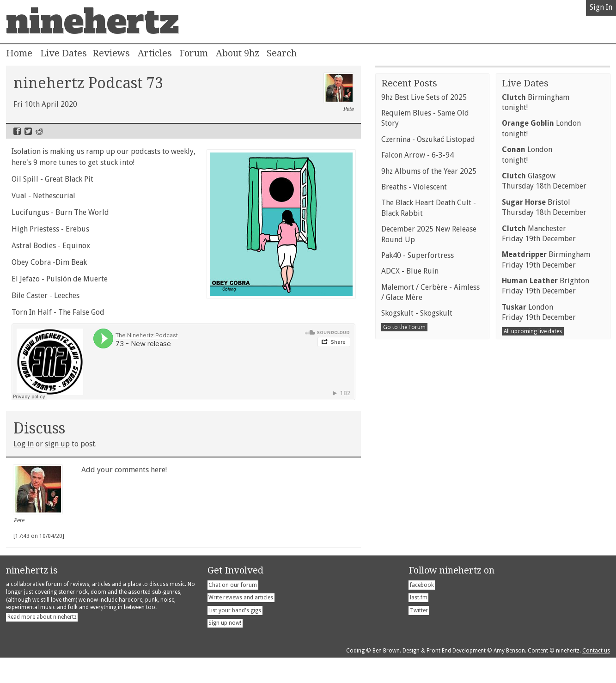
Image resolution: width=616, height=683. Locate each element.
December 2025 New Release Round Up (429, 469)
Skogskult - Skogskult (417, 548)
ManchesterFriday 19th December (539, 468)
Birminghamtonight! (536, 337)
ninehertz (92, 22)
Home (19, 53)
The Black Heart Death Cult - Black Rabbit (429, 442)
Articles (155, 53)
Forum (194, 53)
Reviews (111, 53)
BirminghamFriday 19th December (546, 494)
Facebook (17, 131)
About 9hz (238, 53)
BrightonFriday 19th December (546, 521)
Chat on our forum (233, 610)
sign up (57, 444)
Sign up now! (225, 648)
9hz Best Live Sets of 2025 (424, 332)
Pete (339, 93)
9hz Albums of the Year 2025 (429, 406)
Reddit (39, 131)
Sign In (601, 7)
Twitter (28, 131)
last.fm (419, 623)
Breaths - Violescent (414, 422)
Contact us (596, 676)
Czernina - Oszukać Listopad (428, 374)
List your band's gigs (235, 636)
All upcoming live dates (533, 566)
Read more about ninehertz (42, 642)
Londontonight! (541, 363)
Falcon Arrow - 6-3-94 (418, 390)
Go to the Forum (404, 562)
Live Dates (64, 53)
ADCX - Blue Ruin (410, 506)
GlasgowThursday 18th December (544, 416)
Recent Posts (409, 318)
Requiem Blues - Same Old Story (425, 353)
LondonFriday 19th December (539, 547)
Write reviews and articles (241, 623)
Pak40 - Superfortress (418, 490)
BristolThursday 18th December (544, 442)
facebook (422, 610)
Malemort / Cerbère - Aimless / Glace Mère (430, 527)
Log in (24, 444)
